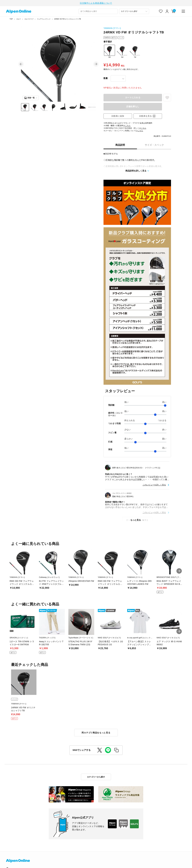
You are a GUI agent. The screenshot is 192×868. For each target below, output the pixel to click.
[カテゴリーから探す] (134, 11)
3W (109, 51)
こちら (128, 126)
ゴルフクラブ (29, 19)
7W (135, 51)
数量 (106, 78)
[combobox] (98, 11)
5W (122, 51)
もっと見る (136, 520)
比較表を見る (148, 116)
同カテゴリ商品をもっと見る (96, 733)
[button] (21, 64)
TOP (11, 19)
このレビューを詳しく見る (154, 485)
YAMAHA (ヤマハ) (112, 28)
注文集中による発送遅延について (96, 3)
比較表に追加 (118, 116)
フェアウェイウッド (44, 19)
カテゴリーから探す (96, 777)
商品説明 (120, 145)
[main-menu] (183, 11)
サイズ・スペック (154, 145)
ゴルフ (19, 19)
